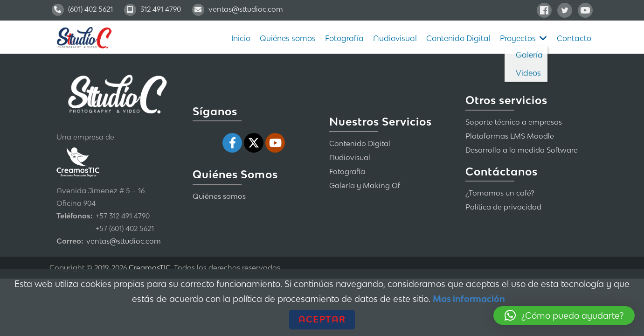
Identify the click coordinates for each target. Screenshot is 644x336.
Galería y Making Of (365, 185)
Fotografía (344, 38)
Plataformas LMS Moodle (510, 136)
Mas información (469, 299)
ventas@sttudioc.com (238, 9)
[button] (564, 315)
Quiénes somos (288, 38)
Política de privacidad (503, 207)
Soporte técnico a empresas (514, 122)
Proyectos (518, 38)
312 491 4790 (152, 9)
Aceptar (322, 319)
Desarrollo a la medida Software (522, 150)
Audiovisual (395, 38)
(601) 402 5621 (82, 9)
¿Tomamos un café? (500, 193)
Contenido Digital (458, 38)
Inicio (241, 38)
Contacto (574, 38)
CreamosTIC (150, 267)
